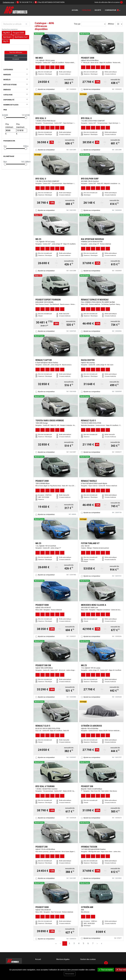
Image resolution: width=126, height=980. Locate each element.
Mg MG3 (7, 33)
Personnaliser (70, 974)
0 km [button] (16, 56)
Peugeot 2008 (18, 33)
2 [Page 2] (69, 943)
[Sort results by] (94, 24)
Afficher (111, 24)
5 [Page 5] (83, 943)
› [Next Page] (97, 943)
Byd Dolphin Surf (21, 37)
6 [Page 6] (88, 943)
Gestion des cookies (88, 959)
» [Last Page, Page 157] (102, 943)
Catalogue (86, 10)
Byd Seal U (7, 37)
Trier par (77, 24)
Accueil (75, 10)
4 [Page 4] (79, 943)
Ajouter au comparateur (46, 89)
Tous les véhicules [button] (16, 52)
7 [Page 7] (93, 943)
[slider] (5, 118)
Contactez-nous (8, 2)
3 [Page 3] (74, 943)
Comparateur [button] (112, 10)
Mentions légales (63, 959)
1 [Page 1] (65, 943)
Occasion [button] (16, 59)
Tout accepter (106, 970)
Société (98, 10)
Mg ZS (6, 41)
